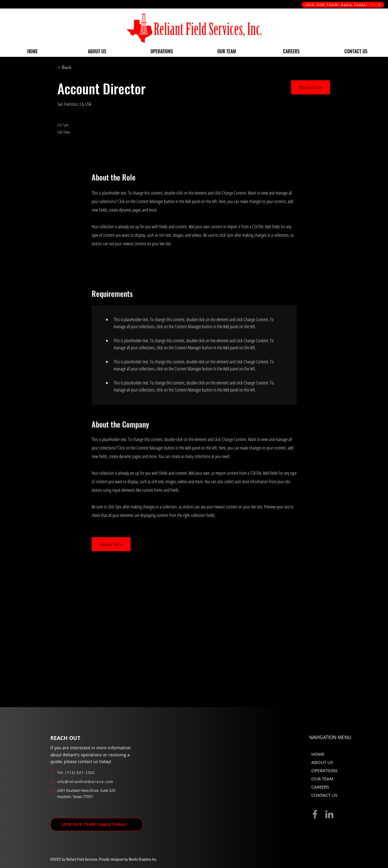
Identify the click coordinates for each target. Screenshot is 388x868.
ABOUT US (322, 762)
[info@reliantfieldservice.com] (89, 782)
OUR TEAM (322, 779)
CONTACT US (324, 795)
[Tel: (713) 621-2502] (89, 773)
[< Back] (78, 68)
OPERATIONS (324, 770)
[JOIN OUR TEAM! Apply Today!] (343, 5)
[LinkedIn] (329, 814)
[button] (311, 87)
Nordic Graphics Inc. (143, 860)
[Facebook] (315, 814)
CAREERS (320, 787)
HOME (318, 754)
